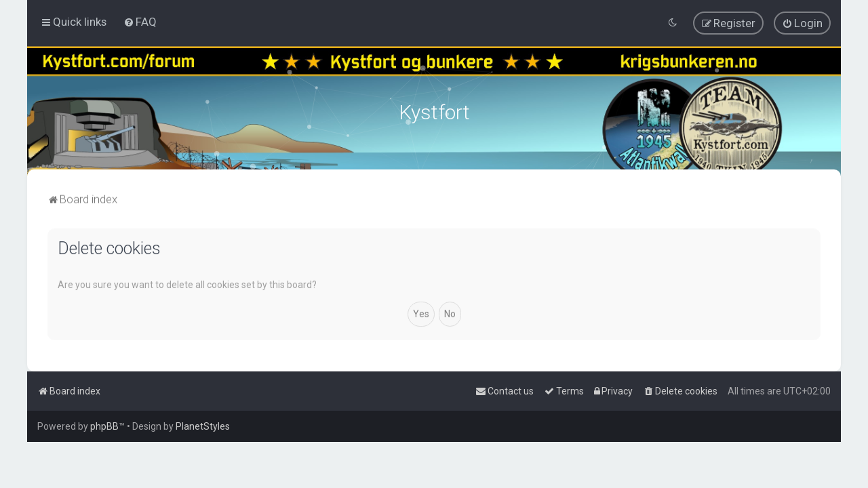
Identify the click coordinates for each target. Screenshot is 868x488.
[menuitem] (140, 22)
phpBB (104, 426)
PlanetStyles (203, 426)
